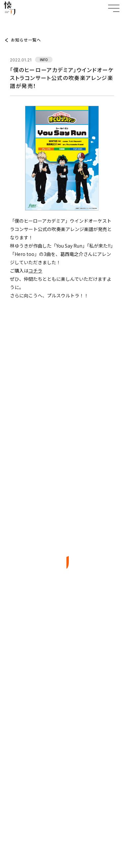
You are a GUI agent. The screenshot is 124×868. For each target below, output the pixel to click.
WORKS (62, 672)
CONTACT (62, 721)
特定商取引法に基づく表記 (62, 831)
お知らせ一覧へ (26, 40)
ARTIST (62, 688)
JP (59, 790)
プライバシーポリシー (62, 816)
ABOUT (62, 655)
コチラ (35, 271)
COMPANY (62, 705)
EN (75, 790)
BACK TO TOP (62, 764)
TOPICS (23, 22)
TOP (8, 22)
